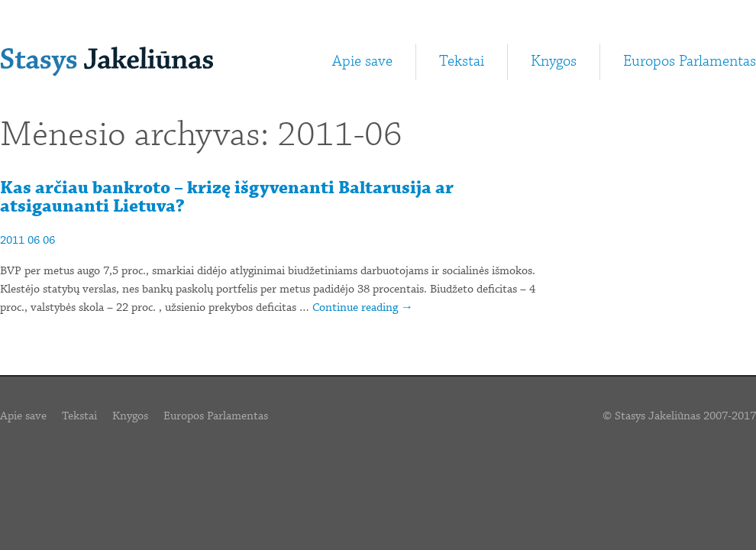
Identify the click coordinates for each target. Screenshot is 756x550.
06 (34, 241)
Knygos (554, 61)
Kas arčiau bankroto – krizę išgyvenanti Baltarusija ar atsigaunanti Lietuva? (227, 197)
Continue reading (363, 308)
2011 (12, 241)
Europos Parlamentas (690, 61)
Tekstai (462, 61)
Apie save (362, 61)
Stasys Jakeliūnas (107, 61)
